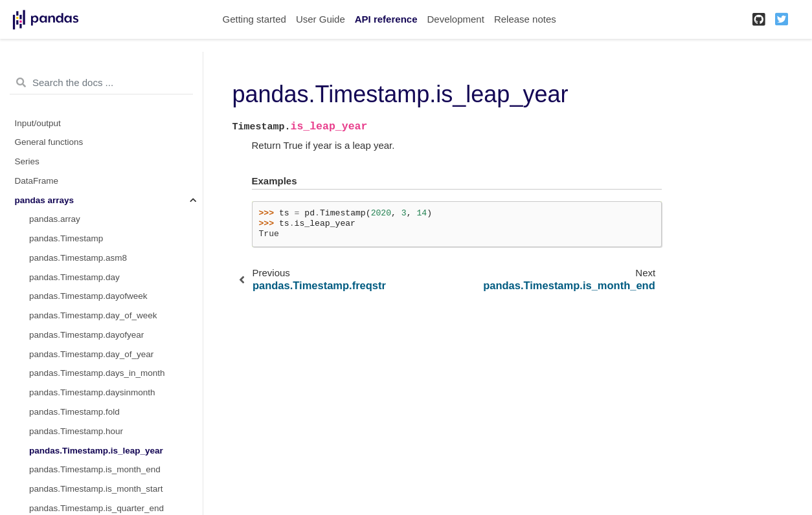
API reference (386, 19)
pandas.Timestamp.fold (74, 412)
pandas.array (55, 219)
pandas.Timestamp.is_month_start (96, 489)
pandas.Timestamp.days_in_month (97, 373)
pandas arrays (45, 200)
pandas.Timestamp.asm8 (78, 258)
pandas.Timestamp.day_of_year (91, 354)
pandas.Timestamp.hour (76, 431)
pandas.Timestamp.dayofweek (88, 296)
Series (27, 161)
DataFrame (37, 181)
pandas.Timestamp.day (74, 277)
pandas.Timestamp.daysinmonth (92, 392)
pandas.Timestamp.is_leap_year (96, 451)
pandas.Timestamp (66, 238)
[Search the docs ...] (101, 83)
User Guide (321, 19)
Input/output (38, 123)
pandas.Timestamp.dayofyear (86, 335)
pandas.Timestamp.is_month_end (95, 469)
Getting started (254, 19)
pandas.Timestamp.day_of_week (93, 315)
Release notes (525, 19)
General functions (49, 142)
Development (455, 19)
